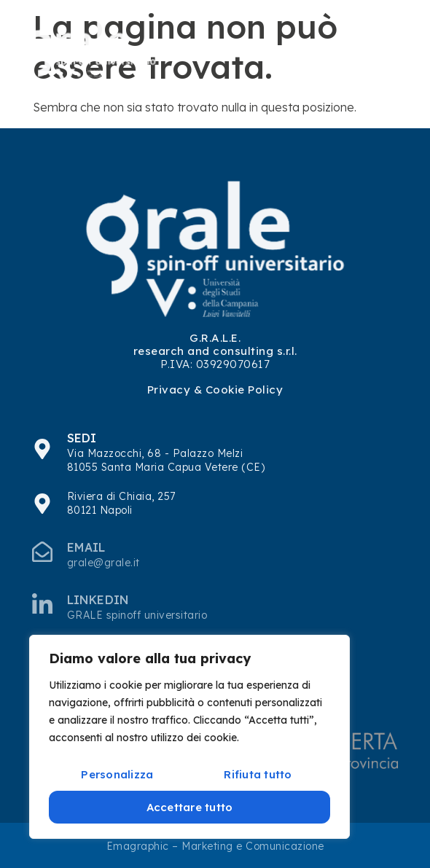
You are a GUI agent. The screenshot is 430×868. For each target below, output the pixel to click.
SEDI (82, 438)
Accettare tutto (190, 807)
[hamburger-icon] (389, 51)
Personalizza (117, 774)
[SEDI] (42, 449)
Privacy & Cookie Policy (215, 390)
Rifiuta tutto (258, 774)
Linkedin (98, 600)
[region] (189, 737)
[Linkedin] (42, 603)
